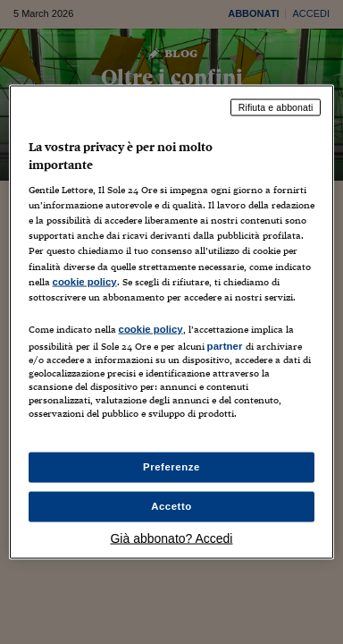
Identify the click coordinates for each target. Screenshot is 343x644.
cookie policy (85, 281)
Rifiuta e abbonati (276, 107)
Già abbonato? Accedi (171, 538)
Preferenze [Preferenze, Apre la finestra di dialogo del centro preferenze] (171, 467)
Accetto (171, 506)
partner (225, 345)
